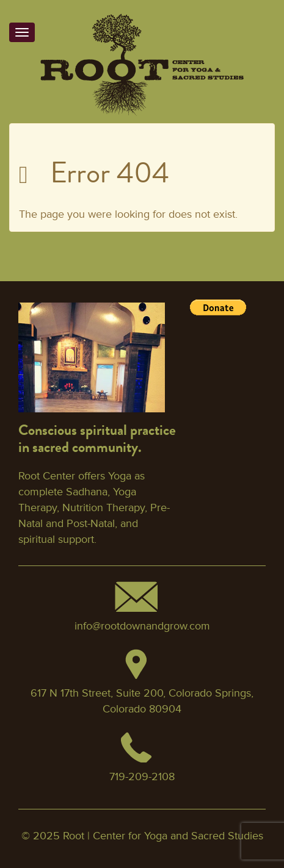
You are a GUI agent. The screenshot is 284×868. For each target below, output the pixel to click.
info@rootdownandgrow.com (142, 626)
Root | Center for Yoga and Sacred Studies (163, 836)
